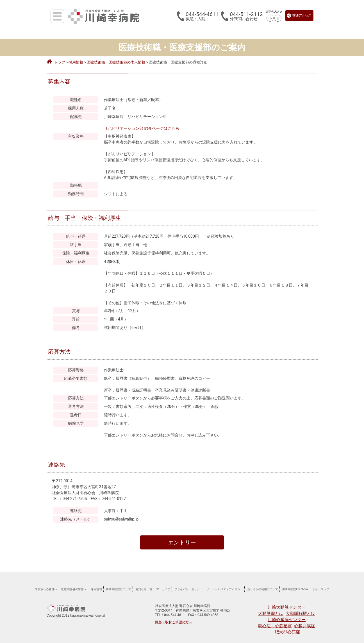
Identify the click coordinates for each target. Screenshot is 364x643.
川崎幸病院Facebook (295, 589)
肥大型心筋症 (287, 632)
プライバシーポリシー (188, 589)
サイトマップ (321, 589)
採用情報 (96, 589)
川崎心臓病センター (287, 620)
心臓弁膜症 (305, 626)
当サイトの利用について (263, 589)
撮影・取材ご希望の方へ (174, 622)
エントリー (182, 542)
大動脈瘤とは (271, 614)
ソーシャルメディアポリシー (225, 589)
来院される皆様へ (46, 589)
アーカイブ (163, 589)
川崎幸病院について (119, 589)
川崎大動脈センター (287, 607)
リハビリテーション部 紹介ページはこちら (142, 128)
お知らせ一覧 (144, 589)
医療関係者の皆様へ (74, 589)
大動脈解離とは (300, 614)
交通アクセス (299, 16)
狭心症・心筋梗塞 (275, 626)
